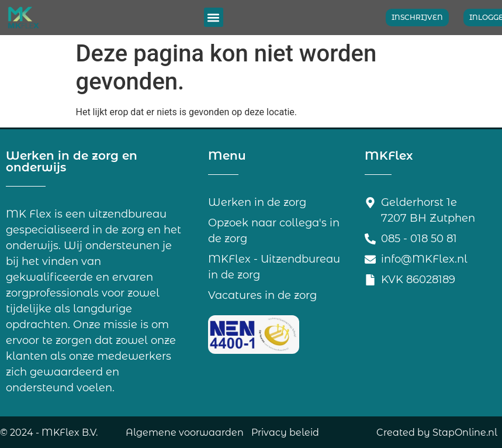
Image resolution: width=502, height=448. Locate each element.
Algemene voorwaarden (185, 433)
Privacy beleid (285, 433)
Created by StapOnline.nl (437, 433)
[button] (214, 17)
